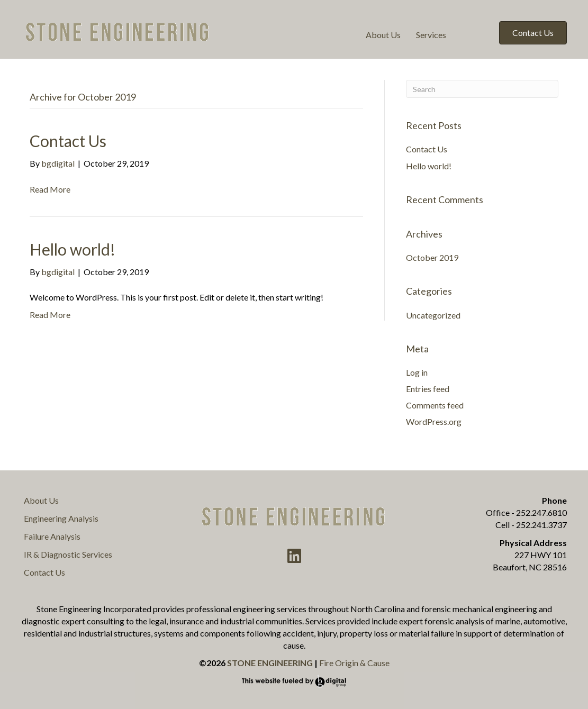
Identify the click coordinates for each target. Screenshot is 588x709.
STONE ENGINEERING (270, 663)
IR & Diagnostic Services (68, 554)
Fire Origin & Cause (354, 663)
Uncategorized (433, 315)
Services (431, 35)
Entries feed (428, 389)
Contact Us (68, 141)
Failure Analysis (52, 536)
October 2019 (432, 257)
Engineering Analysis (61, 518)
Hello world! (73, 249)
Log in (417, 372)
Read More (50, 189)
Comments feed (435, 405)
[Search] (482, 89)
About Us (383, 35)
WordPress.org (434, 421)
